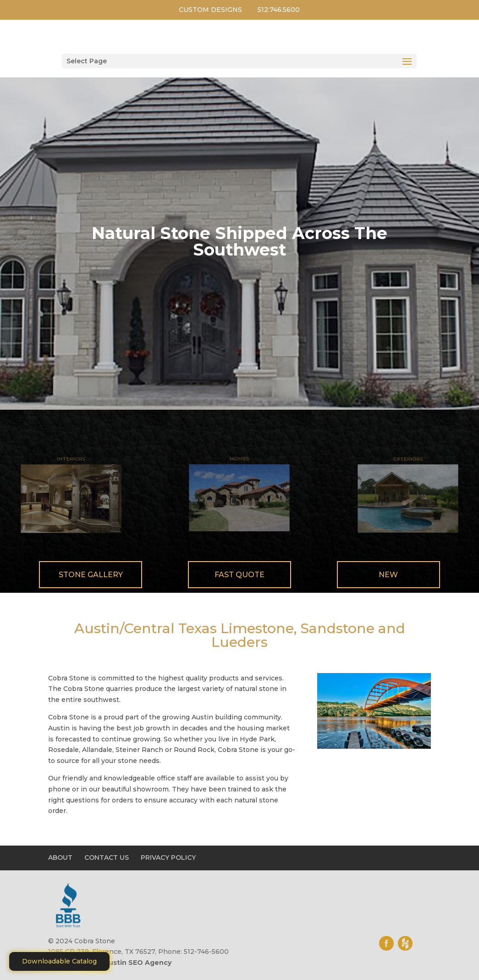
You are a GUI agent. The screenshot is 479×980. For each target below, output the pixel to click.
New (388, 575)
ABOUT (60, 857)
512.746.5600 (279, 10)
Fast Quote (239, 575)
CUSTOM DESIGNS (210, 10)
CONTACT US (107, 857)
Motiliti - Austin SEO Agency (122, 963)
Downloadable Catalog (59, 961)
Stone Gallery (91, 575)
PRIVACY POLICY (168, 857)
